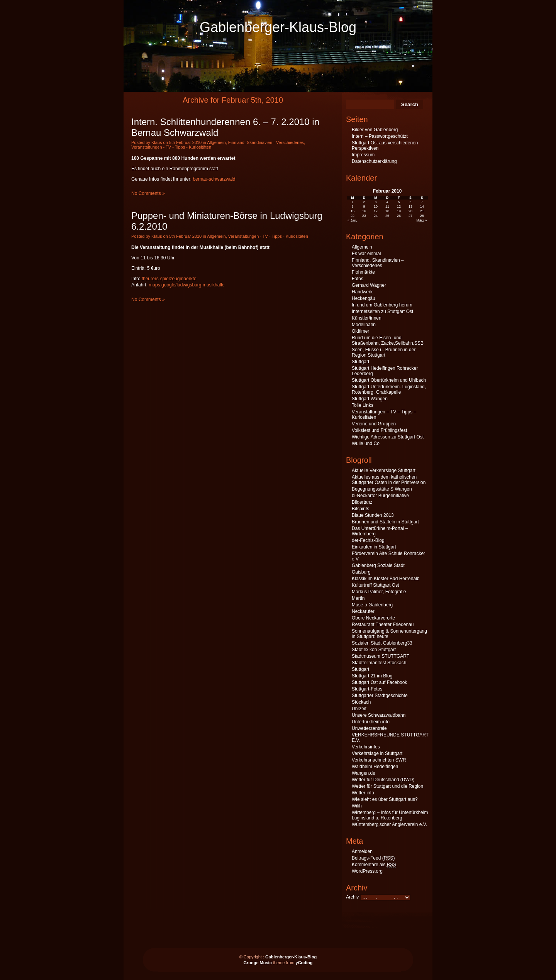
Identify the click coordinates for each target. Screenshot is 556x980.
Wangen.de (364, 773)
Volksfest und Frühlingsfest (379, 430)
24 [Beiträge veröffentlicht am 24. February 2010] (376, 216)
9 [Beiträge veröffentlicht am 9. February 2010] (364, 206)
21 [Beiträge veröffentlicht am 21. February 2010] (422, 211)
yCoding (304, 963)
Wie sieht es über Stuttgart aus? (385, 799)
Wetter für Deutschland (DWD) (383, 780)
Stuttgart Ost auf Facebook (379, 682)
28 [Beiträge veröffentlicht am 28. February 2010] (422, 216)
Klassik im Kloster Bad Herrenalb (386, 579)
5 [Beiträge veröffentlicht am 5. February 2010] (399, 202)
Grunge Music (257, 963)
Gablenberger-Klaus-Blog (278, 27)
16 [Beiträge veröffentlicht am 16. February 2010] (364, 211)
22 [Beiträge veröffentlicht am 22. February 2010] (353, 216)
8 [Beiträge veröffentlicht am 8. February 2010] (353, 206)
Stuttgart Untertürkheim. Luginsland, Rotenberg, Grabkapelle (389, 389)
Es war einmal (366, 254)
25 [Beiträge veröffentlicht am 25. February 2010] (387, 216)
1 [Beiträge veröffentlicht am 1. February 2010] (353, 202)
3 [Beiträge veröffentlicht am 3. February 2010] (376, 202)
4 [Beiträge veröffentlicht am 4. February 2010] (387, 202)
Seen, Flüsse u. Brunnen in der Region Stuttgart (384, 352)
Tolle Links (363, 405)
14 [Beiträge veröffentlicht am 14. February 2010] (422, 206)
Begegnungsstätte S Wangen (382, 489)
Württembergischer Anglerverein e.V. (389, 824)
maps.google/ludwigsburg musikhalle (186, 285)
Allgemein (216, 142)
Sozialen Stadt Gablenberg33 (382, 643)
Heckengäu (364, 298)
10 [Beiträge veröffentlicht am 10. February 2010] (376, 206)
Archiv (352, 897)
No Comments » (148, 193)
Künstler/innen (367, 318)
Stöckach (361, 702)
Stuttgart (360, 362)
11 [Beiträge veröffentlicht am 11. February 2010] (387, 206)
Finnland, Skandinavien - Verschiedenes (266, 142)
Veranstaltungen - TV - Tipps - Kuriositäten (171, 147)
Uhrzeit (359, 709)
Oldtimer (360, 331)
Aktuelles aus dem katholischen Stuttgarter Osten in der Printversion (389, 480)
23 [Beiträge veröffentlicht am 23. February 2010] (364, 216)
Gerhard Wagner (369, 285)
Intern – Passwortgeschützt (380, 136)
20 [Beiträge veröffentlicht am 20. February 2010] (410, 211)
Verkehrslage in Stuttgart (377, 753)
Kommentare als (374, 865)
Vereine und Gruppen (374, 424)
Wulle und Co (366, 443)
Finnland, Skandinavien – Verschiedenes (378, 263)
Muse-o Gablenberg (372, 605)
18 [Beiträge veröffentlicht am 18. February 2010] (387, 211)
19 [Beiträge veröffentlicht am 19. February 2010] (399, 211)
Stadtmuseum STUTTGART (381, 656)
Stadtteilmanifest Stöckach (379, 663)
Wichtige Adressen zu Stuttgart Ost (388, 437)
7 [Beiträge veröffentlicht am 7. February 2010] (422, 202)
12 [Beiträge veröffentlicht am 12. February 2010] (399, 206)
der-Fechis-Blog (368, 540)
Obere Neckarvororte (373, 618)
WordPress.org (367, 871)
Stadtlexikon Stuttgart (374, 650)
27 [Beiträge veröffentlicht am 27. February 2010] (410, 216)
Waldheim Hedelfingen (375, 767)
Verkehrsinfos (366, 747)
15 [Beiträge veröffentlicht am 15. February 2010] (353, 211)
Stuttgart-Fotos (367, 689)
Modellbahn (364, 325)
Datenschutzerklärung (374, 161)
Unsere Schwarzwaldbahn (379, 715)
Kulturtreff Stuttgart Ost (375, 585)
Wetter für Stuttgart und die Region (387, 786)
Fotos (358, 279)
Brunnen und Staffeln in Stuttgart (385, 522)
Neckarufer (363, 611)
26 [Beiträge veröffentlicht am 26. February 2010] (399, 216)
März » (422, 220)
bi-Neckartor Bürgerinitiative (380, 496)
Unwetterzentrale (369, 728)
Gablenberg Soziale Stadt (378, 565)
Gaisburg (361, 572)
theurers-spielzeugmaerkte (169, 279)
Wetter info (363, 793)
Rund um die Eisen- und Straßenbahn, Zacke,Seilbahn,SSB (388, 340)
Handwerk (362, 292)
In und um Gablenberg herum (382, 305)
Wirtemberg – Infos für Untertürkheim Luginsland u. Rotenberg (390, 815)
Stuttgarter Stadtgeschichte (380, 696)
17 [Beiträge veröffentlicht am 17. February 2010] (376, 211)
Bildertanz (362, 502)
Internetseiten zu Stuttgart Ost (382, 311)
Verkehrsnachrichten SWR (379, 760)
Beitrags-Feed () (373, 858)
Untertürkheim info (371, 722)
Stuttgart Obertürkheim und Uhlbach (389, 380)
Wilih (357, 806)
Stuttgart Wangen (370, 399)
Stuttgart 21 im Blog (372, 676)
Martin (358, 598)
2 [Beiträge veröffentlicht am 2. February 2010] (364, 202)
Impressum (363, 155)
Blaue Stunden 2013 (373, 515)
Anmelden (362, 851)
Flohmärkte (363, 272)
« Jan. (352, 220)
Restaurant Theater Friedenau (383, 625)
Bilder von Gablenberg (375, 130)
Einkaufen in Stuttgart (374, 547)
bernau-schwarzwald (214, 179)
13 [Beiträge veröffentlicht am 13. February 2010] (410, 206)
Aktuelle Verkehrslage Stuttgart (384, 471)
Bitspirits (360, 509)
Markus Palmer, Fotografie (379, 592)
